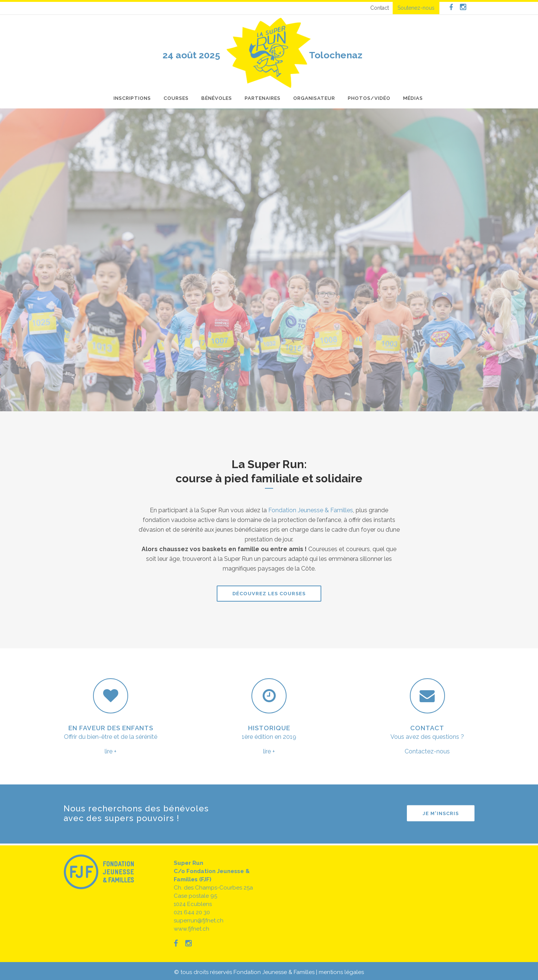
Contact (380, 8)
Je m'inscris (441, 813)
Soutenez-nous (416, 8)
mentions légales (341, 972)
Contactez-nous (427, 751)
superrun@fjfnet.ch (199, 921)
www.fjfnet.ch (191, 929)
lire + (111, 751)
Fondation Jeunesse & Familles (311, 510)
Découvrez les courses (269, 594)
